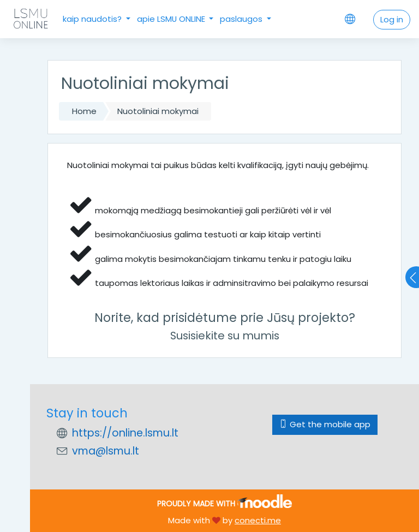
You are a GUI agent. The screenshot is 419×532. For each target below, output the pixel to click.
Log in (392, 19)
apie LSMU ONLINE (172, 19)
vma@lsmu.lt (106, 451)
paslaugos (242, 19)
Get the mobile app (325, 424)
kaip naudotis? (93, 19)
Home (84, 111)
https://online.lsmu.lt (125, 433)
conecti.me (258, 520)
